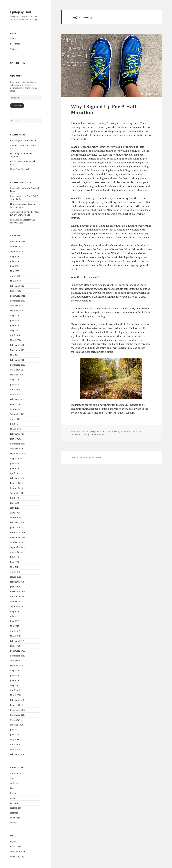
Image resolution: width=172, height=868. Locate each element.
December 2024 (18, 296)
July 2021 (14, 424)
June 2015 (15, 735)
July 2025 (14, 261)
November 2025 (18, 242)
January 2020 (16, 483)
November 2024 (18, 301)
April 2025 (15, 276)
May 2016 (15, 685)
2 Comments (100, 434)
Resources (15, 44)
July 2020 (14, 463)
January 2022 (16, 404)
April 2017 (15, 631)
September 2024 (18, 311)
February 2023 (17, 360)
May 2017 (15, 626)
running (86, 434)
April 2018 (15, 572)
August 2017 (16, 611)
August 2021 (16, 419)
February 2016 (17, 700)
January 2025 (16, 291)
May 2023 (15, 355)
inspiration (126, 431)
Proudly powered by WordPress (86, 458)
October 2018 (16, 542)
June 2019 (15, 503)
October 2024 (16, 306)
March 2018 (16, 577)
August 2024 (16, 316)
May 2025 (15, 271)
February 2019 (17, 523)
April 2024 (15, 335)
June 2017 (15, 621)
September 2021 (18, 414)
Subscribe (17, 106)
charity (108, 431)
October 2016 (16, 661)
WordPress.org (17, 856)
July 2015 (14, 730)
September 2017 (18, 606)
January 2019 (16, 528)
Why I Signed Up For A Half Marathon (104, 109)
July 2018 (14, 557)
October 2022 (16, 370)
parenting (15, 803)
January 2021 (16, 439)
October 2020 (16, 449)
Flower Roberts (17, 204)
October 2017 (16, 602)
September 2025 (18, 251)
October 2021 (16, 409)
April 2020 (15, 473)
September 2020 (18, 454)
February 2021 (17, 434)
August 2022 (16, 380)
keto (12, 788)
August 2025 (16, 256)
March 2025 (16, 281)
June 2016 (15, 680)
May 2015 (15, 740)
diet (12, 778)
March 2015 (16, 749)
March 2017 (16, 636)
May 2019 (15, 508)
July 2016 (14, 675)
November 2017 (18, 597)
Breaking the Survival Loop (23, 141)
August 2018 (16, 552)
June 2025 (15, 266)
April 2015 (15, 744)
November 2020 (18, 444)
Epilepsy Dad (21, 12)
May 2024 (15, 330)
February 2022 (17, 399)
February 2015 (17, 754)
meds (13, 798)
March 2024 (16, 340)
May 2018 (15, 567)
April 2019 (15, 513)
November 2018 (18, 537)
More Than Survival (20, 169)
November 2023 (18, 350)
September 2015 (18, 725)
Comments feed (17, 851)
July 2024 (14, 320)
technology (15, 818)
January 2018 (16, 587)
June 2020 (15, 468)
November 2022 (18, 365)
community (15, 773)
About (13, 39)
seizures (14, 813)
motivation (76, 434)
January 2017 (16, 646)
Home (13, 34)
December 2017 (18, 592)
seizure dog (16, 808)
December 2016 (18, 651)
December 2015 (18, 710)
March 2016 (16, 695)
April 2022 (15, 390)
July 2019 (14, 498)
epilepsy (14, 783)
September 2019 (18, 493)
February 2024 (17, 345)
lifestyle (14, 793)
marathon (137, 431)
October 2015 (16, 720)
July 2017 (14, 616)
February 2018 (17, 582)
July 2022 (14, 385)
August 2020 (16, 459)
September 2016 (18, 666)
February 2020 (17, 478)
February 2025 (17, 286)
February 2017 (17, 641)
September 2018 (18, 547)
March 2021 (16, 429)
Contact (14, 49)
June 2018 (15, 562)
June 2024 (15, 325)
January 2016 (16, 705)
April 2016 (15, 690)
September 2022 (18, 375)
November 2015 (18, 715)
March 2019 (16, 518)
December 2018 (18, 532)
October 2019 (16, 488)
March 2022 (16, 394)
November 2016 (18, 656)
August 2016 (16, 671)
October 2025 (16, 247)
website (14, 823)
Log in (13, 842)
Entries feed (16, 847)
